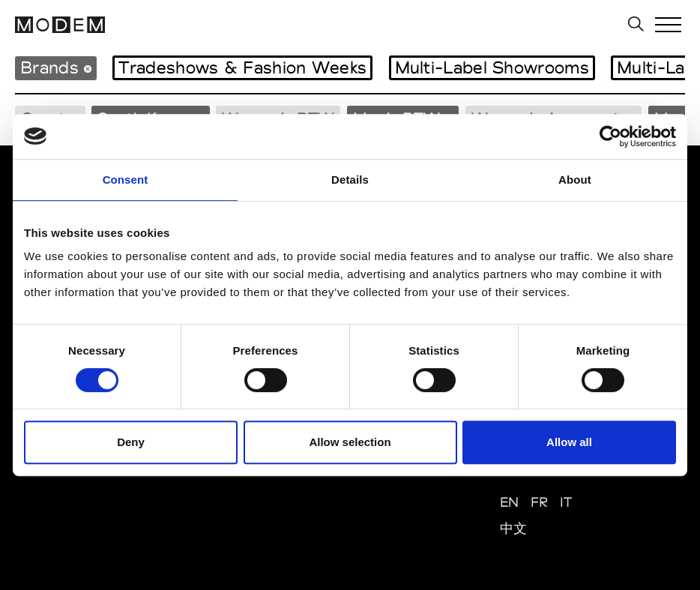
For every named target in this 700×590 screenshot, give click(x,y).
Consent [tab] (126, 180)
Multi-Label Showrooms (492, 67)
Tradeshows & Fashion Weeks (242, 67)
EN (510, 502)
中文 (514, 528)
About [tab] (575, 180)
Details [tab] (350, 180)
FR (540, 502)
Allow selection (350, 442)
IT (566, 502)
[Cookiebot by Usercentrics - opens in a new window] (610, 136)
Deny (131, 442)
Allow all (569, 442)
